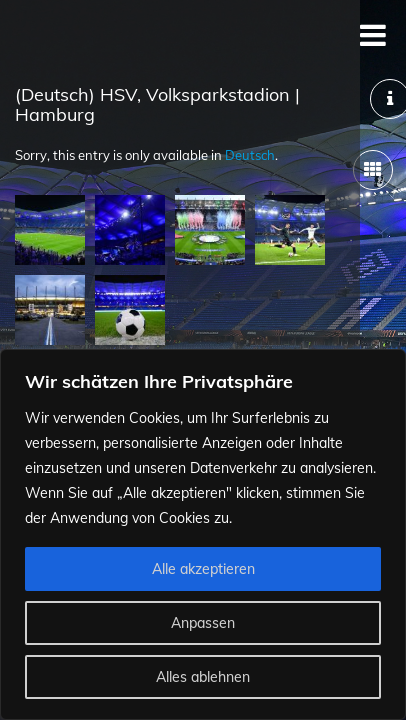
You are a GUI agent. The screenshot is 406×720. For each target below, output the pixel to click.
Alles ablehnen (203, 677)
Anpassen (203, 623)
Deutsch (250, 155)
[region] (203, 534)
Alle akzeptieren (203, 569)
